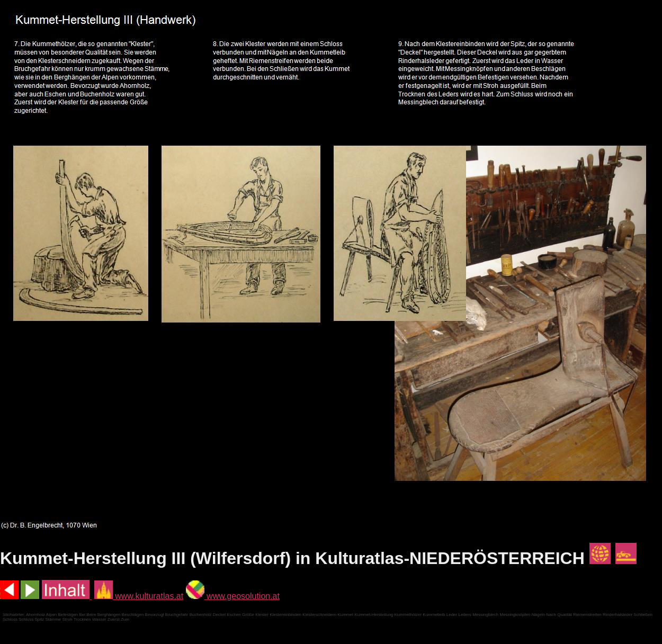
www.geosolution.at (233, 596)
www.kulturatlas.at (139, 596)
